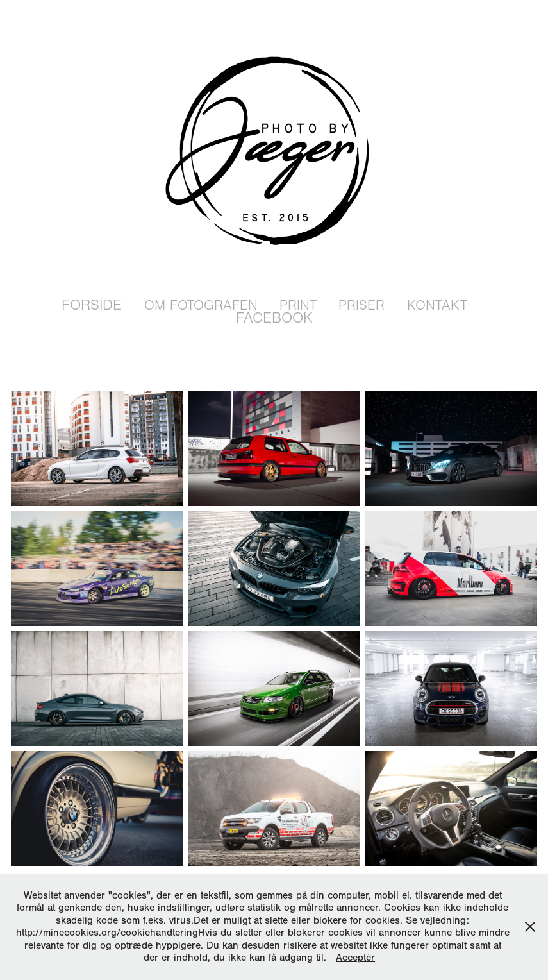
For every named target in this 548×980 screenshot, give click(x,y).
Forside (92, 305)
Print (298, 306)
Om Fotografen (201, 306)
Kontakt (437, 306)
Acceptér (355, 958)
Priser (361, 306)
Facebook (274, 318)
